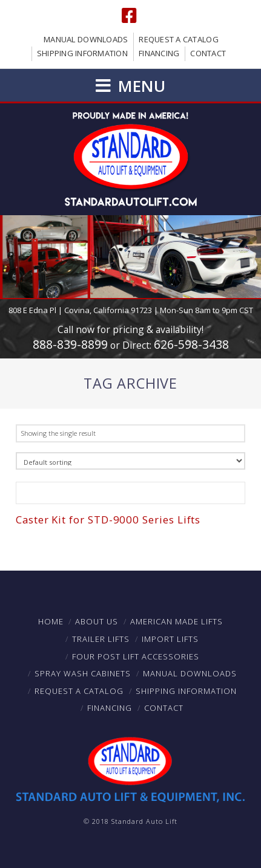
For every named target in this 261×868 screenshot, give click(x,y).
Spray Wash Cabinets (83, 673)
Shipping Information (82, 53)
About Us (97, 621)
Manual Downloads (86, 39)
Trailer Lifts (101, 639)
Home (51, 621)
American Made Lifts (177, 621)
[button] (130, 86)
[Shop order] (130, 461)
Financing (159, 53)
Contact (208, 53)
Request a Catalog (178, 39)
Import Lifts (170, 639)
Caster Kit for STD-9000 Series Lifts (108, 520)
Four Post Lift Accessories (136, 656)
